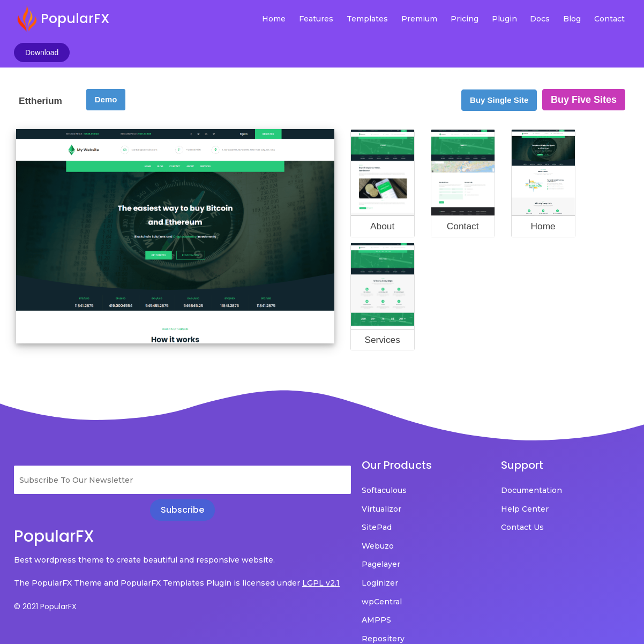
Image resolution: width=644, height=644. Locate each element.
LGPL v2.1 (33, 568)
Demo (106, 69)
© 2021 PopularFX (45, 591)
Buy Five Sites (584, 69)
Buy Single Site (499, 69)
